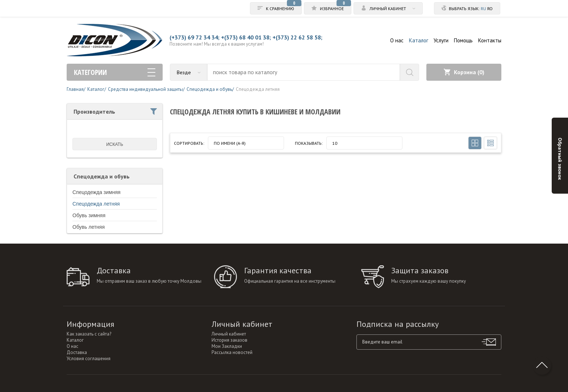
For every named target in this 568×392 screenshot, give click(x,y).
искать (115, 144)
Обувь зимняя (89, 215)
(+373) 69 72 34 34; (195, 37)
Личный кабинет (229, 334)
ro (490, 9)
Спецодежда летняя (96, 204)
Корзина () (464, 72)
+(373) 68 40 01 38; (246, 37)
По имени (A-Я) (230, 143)
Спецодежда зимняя (97, 192)
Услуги (441, 40)
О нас (397, 40)
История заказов (229, 340)
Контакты (490, 40)
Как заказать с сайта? (89, 334)
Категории (115, 72)
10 (335, 143)
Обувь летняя (89, 227)
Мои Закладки (227, 346)
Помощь (463, 40)
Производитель (115, 111)
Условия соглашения (89, 359)
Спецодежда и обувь (102, 176)
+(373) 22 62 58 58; (297, 37)
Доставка (77, 352)
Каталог (419, 40)
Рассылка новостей (232, 352)
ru (483, 9)
